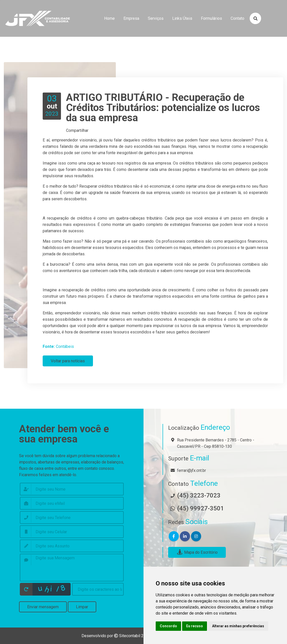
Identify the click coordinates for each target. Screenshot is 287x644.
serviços (156, 18)
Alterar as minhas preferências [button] (238, 626)
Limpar (82, 607)
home (109, 18)
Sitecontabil (130, 636)
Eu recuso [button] (195, 626)
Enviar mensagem (43, 607)
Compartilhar (77, 130)
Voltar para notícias (68, 361)
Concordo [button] (168, 626)
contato (237, 18)
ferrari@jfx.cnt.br (192, 470)
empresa (131, 18)
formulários (211, 18)
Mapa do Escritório (197, 552)
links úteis (182, 18)
